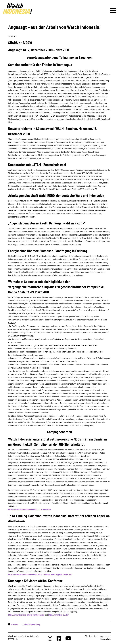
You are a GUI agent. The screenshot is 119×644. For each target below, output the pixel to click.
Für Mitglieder (91, 636)
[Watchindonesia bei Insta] (50, 638)
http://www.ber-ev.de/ (58, 615)
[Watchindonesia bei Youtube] (68, 638)
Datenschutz (106, 639)
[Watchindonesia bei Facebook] (59, 638)
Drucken (14, 624)
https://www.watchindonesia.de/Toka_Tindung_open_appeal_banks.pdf (40, 574)
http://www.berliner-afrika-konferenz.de (26, 615)
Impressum (104, 636)
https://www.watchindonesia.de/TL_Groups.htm (29, 509)
